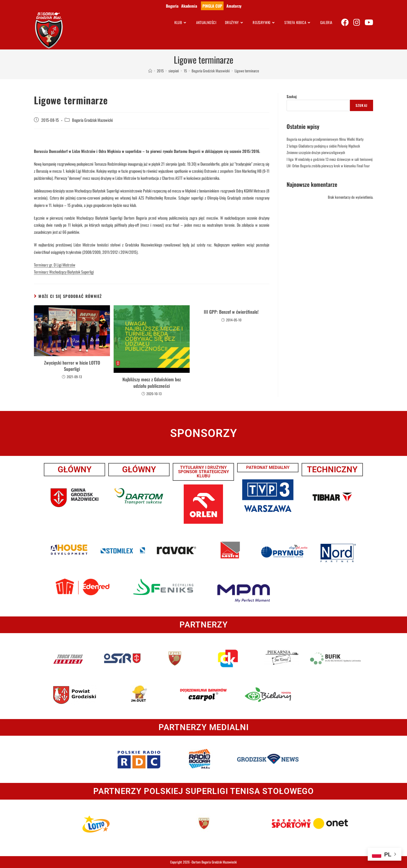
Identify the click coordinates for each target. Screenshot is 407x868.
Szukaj (292, 96)
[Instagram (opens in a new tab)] (357, 22)
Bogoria (172, 6)
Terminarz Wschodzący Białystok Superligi (64, 272)
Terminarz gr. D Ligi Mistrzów (55, 265)
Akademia (189, 6)
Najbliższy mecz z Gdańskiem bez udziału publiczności (152, 383)
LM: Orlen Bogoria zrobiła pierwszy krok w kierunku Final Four (328, 166)
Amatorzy (234, 6)
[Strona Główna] (150, 71)
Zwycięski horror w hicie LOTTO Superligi (72, 366)
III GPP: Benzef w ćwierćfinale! (231, 312)
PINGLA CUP (212, 6)
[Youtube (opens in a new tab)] (369, 22)
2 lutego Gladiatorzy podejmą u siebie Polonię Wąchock (323, 146)
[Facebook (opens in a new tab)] (345, 22)
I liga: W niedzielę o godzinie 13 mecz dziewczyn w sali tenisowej (330, 159)
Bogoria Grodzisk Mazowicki (92, 120)
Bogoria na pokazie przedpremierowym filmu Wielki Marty (325, 139)
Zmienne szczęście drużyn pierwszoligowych (316, 152)
